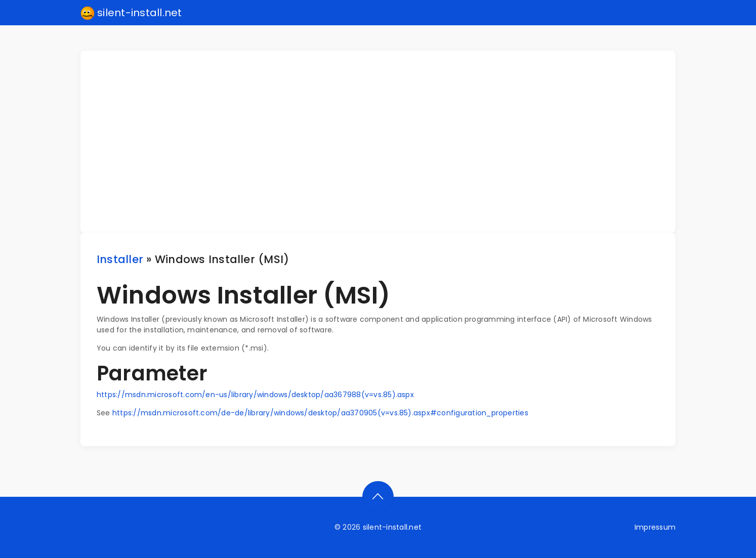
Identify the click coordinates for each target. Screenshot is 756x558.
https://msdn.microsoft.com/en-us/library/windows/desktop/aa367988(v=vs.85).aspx (255, 395)
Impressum (655, 527)
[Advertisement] (384, 142)
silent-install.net (131, 13)
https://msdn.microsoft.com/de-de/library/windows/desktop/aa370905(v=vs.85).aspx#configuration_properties (320, 413)
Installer (120, 259)
